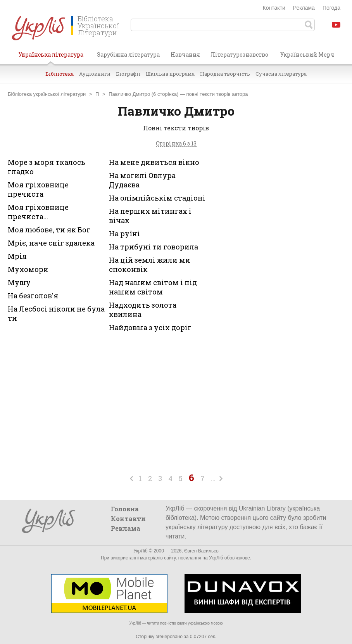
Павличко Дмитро (129, 94)
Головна (125, 509)
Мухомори (28, 269)
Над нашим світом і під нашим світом (153, 287)
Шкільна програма (170, 74)
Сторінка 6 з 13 (176, 144)
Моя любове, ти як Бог (49, 230)
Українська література (51, 57)
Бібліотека (60, 74)
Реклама (304, 8)
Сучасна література (281, 74)
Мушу (19, 282)
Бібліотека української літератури (47, 94)
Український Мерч (307, 55)
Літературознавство (239, 55)
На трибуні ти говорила (154, 247)
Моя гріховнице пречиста (38, 189)
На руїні (124, 234)
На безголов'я (33, 296)
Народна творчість (225, 74)
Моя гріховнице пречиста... (38, 212)
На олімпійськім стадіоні (157, 198)
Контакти (274, 8)
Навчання (185, 55)
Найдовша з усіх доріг (150, 327)
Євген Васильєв (201, 551)
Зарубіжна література (128, 55)
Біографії (128, 74)
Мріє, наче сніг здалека (51, 243)
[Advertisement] (288, 218)
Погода (331, 8)
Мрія (17, 256)
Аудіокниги (95, 74)
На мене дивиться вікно (154, 162)
